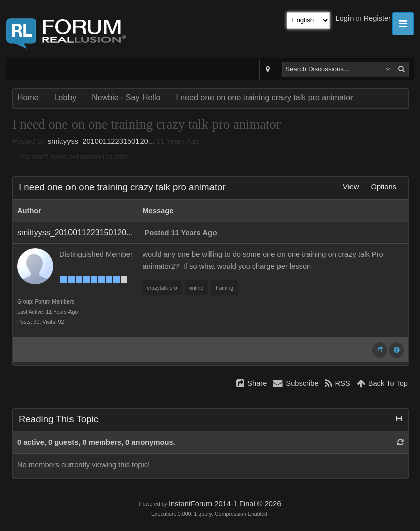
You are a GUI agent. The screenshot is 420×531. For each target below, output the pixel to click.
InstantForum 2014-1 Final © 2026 (225, 504)
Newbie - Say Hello (126, 97)
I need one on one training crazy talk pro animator (264, 97)
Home (28, 97)
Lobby (65, 97)
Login (345, 18)
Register (377, 18)
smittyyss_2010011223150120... (101, 141)
